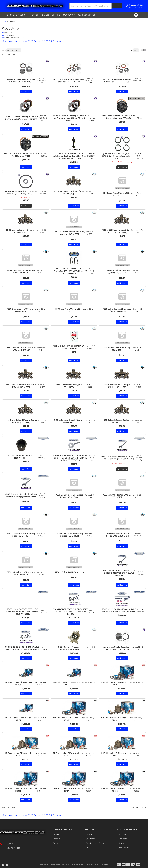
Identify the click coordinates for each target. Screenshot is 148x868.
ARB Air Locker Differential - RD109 (18, 684)
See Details (122, 469)
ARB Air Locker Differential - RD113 (67, 684)
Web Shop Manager (100, 865)
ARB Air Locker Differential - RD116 (115, 684)
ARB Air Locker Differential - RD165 (115, 754)
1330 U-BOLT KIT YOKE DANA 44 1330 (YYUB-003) (69, 347)
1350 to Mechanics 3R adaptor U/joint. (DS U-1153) (117, 386)
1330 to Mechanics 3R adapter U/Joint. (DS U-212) (21, 349)
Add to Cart (26, 322)
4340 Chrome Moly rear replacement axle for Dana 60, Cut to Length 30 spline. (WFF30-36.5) (71, 458)
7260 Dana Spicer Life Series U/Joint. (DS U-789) (69, 496)
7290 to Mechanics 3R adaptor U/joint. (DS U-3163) (21, 573)
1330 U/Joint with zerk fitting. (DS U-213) (117, 349)
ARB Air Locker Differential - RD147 (67, 719)
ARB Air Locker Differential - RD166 (18, 790)
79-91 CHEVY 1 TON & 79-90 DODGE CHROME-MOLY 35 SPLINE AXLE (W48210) (119, 573)
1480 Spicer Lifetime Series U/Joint (116, 421)
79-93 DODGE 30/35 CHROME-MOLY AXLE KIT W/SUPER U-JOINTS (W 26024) (70, 612)
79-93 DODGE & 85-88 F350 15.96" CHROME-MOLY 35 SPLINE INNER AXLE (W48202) (22, 612)
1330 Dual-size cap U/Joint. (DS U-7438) (20, 310)
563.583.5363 (9, 844)
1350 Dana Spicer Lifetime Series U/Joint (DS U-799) (21, 386)
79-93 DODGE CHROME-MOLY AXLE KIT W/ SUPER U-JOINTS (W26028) (22, 648)
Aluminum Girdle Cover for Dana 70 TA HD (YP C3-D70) (116, 648)
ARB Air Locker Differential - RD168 (115, 790)
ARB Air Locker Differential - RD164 (66, 754)
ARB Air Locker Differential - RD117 (18, 719)
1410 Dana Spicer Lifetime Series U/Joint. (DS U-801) (21, 421)
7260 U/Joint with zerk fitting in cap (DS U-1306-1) (21, 535)
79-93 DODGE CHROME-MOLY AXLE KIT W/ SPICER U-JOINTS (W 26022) (119, 610)
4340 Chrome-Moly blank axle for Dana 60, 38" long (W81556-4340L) (117, 458)
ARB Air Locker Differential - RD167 (66, 790)
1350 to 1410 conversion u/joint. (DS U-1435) (68, 386)
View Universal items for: (31, 815)
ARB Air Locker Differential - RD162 (115, 719)
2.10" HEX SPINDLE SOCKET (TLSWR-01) (20, 457)
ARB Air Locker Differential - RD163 (18, 754)
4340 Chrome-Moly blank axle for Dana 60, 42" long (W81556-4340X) (21, 495)
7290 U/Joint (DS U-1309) (67, 572)
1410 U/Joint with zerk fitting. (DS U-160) (68, 421)
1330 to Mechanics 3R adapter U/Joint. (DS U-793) (118, 310)
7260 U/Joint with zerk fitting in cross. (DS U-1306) (69, 535)
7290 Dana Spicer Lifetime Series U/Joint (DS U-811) (118, 535)
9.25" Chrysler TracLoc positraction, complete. (69, 648)
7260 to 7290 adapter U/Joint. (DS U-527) (117, 496)
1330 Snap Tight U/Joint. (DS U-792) (68, 310)
